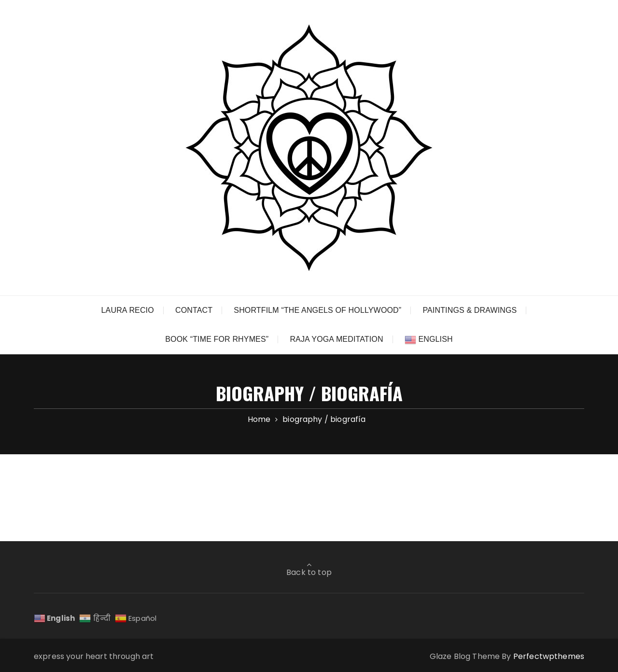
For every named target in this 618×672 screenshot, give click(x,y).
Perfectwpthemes (549, 656)
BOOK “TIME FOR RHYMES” (217, 339)
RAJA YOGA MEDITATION (336, 339)
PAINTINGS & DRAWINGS (470, 310)
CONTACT (194, 310)
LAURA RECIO (128, 310)
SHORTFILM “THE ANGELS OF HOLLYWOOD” (317, 310)
